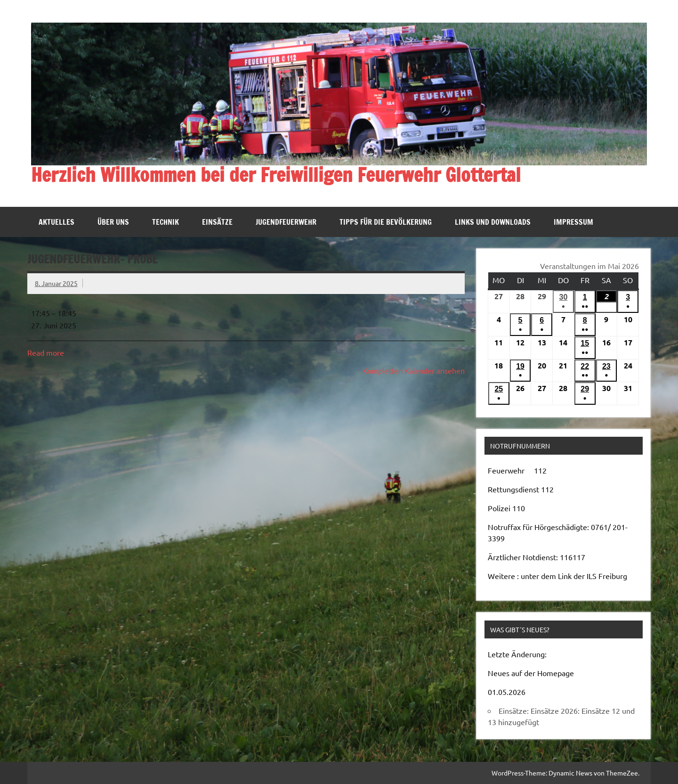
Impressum (573, 222)
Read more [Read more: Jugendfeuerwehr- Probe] (46, 352)
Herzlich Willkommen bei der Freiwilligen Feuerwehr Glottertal (276, 175)
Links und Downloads (493, 222)
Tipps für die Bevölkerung (386, 222)
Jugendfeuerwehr (286, 222)
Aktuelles (56, 222)
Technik (165, 222)
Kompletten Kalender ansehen (414, 370)
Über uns (113, 222)
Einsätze (217, 222)
